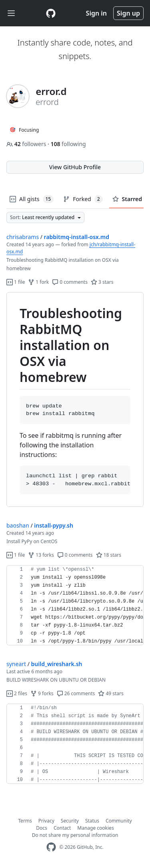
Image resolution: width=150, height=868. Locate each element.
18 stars (109, 555)
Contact (62, 828)
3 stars (102, 282)
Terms (25, 821)
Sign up (128, 13)
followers (27, 144)
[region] (75, 400)
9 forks (42, 693)
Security (70, 821)
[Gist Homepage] (51, 13)
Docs (42, 828)
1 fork (38, 282)
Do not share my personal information (75, 835)
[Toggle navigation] (11, 13)
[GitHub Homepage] (51, 847)
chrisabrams (23, 237)
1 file (16, 282)
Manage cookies (95, 828)
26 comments (76, 693)
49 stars (111, 693)
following (68, 144)
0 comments (70, 282)
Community (119, 821)
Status (92, 821)
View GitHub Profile (75, 167)
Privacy (46, 821)
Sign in (96, 13)
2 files (17, 693)
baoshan (18, 525)
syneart (16, 664)
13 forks (41, 555)
